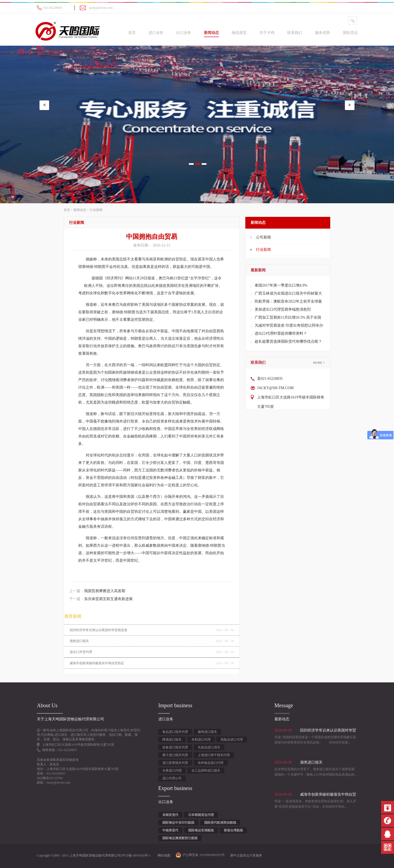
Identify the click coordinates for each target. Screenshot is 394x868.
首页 (132, 33)
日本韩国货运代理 (201, 815)
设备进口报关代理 (175, 747)
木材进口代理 (201, 740)
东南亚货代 (170, 815)
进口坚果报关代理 (175, 763)
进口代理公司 (172, 778)
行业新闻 (96, 210)
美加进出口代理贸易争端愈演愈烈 (283, 309)
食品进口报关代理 (175, 732)
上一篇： (97, 591)
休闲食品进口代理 (211, 763)
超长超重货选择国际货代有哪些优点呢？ (288, 341)
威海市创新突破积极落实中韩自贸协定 (97, 663)
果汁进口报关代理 (175, 755)
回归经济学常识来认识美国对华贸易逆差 (98, 630)
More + (319, 363)
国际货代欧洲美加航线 (220, 823)
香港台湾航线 (233, 830)
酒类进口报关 (79, 641)
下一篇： (101, 599)
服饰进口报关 (207, 732)
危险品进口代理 (232, 740)
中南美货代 (170, 830)
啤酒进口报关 (172, 740)
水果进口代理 (172, 771)
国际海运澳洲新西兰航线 (180, 838)
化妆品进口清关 (209, 747)
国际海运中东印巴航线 (178, 823)
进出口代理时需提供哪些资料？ (281, 333)
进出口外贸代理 (81, 652)
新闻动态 (80, 210)
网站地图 (163, 855)
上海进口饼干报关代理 (214, 755)
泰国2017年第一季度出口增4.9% (281, 285)
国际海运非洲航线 (201, 830)
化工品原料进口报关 (206, 771)
